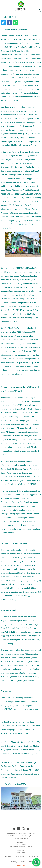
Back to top (21, 865)
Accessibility (13, 862)
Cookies (30, 862)
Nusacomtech (21, 852)
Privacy (22, 862)
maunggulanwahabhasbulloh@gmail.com (21, 846)
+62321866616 (21, 844)
